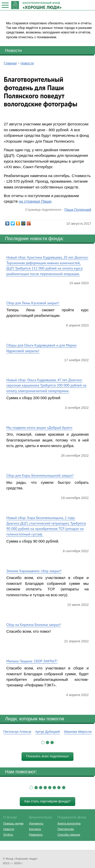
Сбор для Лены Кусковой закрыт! (33, 303)
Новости (13, 50)
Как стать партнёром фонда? (47, 801)
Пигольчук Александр (20, 732)
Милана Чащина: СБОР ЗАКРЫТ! (32, 661)
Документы (36, 823)
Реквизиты (36, 835)
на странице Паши (35, 201)
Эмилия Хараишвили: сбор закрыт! (34, 571)
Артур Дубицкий (48, 732)
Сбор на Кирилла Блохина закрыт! (34, 624)
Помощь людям (13, 823)
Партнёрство (66, 829)
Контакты (35, 829)
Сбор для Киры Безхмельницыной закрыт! (40, 475)
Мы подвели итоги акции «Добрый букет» (39, 427)
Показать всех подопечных (48, 756)
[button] (43, 742)
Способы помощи (69, 835)
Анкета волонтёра (69, 823)
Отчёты (8, 835)
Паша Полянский (78, 210)
